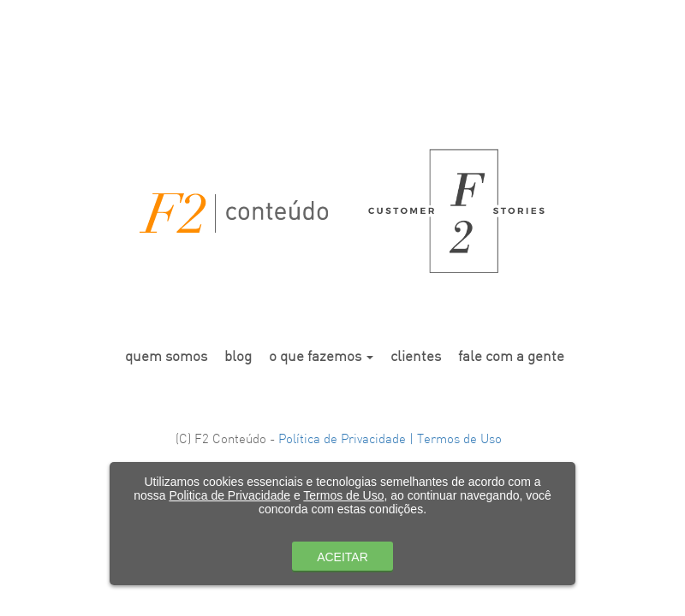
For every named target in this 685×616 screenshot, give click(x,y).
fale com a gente (511, 357)
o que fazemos (321, 357)
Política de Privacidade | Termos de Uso (390, 440)
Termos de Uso (343, 495)
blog (238, 357)
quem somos (166, 357)
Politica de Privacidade (229, 495)
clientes (416, 357)
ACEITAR (342, 557)
